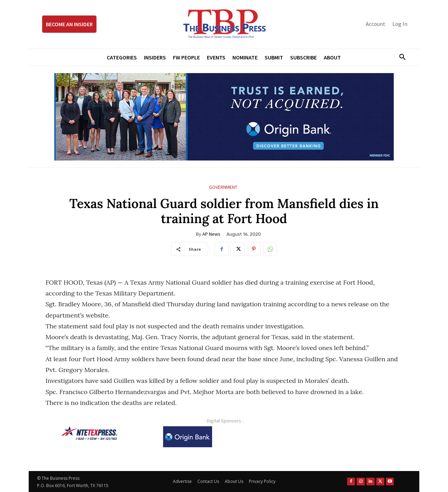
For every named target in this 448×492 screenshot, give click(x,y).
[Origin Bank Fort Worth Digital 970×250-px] (224, 117)
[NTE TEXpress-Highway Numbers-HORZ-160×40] (89, 433)
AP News (211, 234)
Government (223, 187)
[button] (400, 57)
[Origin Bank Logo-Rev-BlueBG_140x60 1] (188, 437)
